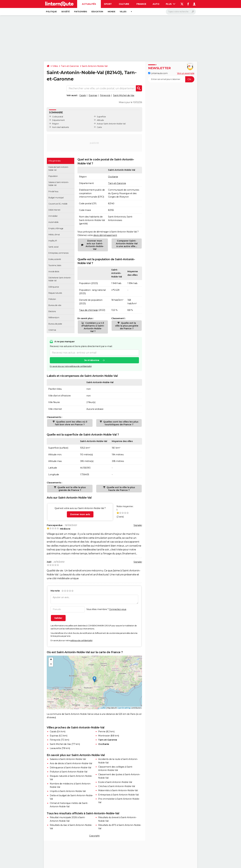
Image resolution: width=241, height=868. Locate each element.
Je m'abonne (92, 360)
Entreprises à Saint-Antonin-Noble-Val (118, 795)
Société (65, 12)
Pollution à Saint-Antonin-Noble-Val (69, 772)
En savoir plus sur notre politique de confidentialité (71, 366)
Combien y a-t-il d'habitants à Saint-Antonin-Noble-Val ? (93, 327)
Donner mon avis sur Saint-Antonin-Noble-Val (95, 245)
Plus (171, 4)
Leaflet (103, 708)
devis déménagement (105, 235)
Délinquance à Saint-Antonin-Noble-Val (70, 768)
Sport (108, 4)
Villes (123, 12)
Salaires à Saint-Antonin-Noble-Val (68, 759)
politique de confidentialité (81, 640)
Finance (141, 4)
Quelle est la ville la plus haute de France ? (120, 489)
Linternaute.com (158, 73)
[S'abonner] (171, 79)
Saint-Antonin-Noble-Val (95, 66)
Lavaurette (55, 748)
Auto (156, 4)
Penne (102, 732)
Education (97, 12)
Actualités (89, 4)
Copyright (94, 836)
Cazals (83, 95)
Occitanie (113, 177)
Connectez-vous (118, 609)
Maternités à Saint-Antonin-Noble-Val (118, 790)
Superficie (101, 117)
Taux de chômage (88, 310)
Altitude (100, 120)
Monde (112, 12)
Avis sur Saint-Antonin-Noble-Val (111, 124)
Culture (124, 4)
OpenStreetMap (124, 708)
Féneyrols (105, 95)
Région (55, 124)
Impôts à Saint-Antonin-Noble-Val (68, 791)
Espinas (93, 95)
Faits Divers (80, 12)
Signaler (138, 525)
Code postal (58, 117)
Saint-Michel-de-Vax (124, 95)
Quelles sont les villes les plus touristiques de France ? (120, 423)
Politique (51, 12)
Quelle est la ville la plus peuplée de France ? (127, 326)
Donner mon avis (80, 514)
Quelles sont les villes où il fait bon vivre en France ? (71, 423)
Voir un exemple (186, 73)
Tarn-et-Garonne (70, 66)
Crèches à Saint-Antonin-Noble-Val (117, 786)
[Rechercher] (181, 12)
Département (58, 120)
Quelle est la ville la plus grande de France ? (71, 489)
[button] (94, 679)
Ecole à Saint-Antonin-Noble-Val (115, 782)
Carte (99, 127)
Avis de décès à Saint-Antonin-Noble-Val (71, 763)
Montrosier (104, 736)
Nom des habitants (60, 127)
